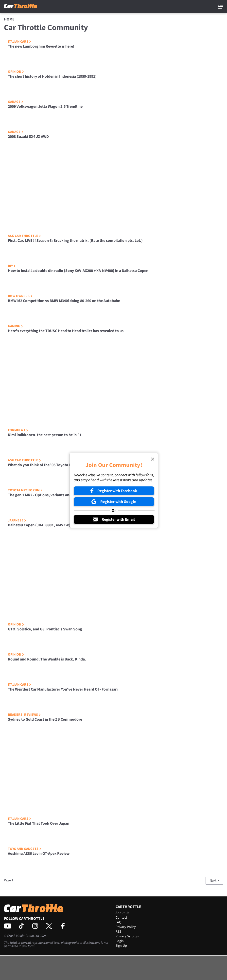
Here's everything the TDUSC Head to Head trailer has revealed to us (66, 331)
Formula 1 (18, 430)
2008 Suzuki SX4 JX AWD (28, 137)
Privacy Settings (127, 936)
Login (120, 941)
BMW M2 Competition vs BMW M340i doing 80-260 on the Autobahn (64, 301)
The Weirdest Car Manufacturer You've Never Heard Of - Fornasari (63, 689)
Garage (16, 102)
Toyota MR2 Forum (25, 490)
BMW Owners (20, 296)
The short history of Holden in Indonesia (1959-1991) (52, 76)
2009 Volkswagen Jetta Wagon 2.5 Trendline (45, 107)
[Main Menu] (220, 7)
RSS (118, 932)
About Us (122, 913)
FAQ (118, 922)
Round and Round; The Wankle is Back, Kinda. (47, 659)
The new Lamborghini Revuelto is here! (41, 46)
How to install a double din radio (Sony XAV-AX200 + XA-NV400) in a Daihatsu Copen (78, 271)
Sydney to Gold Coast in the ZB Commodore (45, 719)
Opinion (16, 72)
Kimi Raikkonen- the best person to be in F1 (45, 435)
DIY (12, 266)
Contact (121, 918)
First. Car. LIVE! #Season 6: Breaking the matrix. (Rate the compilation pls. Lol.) (75, 241)
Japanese (17, 520)
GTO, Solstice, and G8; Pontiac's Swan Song (45, 629)
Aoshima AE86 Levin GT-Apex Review (39, 854)
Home (9, 19)
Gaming (15, 326)
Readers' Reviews (24, 715)
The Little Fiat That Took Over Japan (39, 823)
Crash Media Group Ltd (23, 936)
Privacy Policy (126, 927)
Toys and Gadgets (25, 849)
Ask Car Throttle (24, 236)
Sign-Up (121, 946)
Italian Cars (19, 42)
